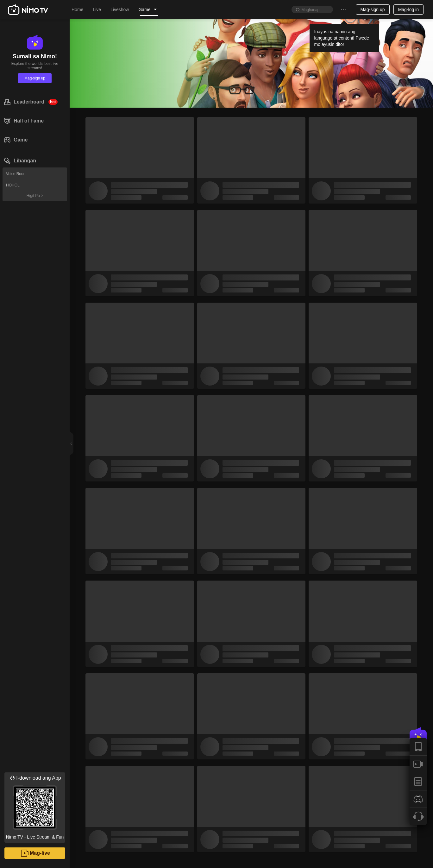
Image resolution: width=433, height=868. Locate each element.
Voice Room (16, 174)
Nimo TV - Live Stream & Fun (35, 806)
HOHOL (13, 185)
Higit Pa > (35, 196)
